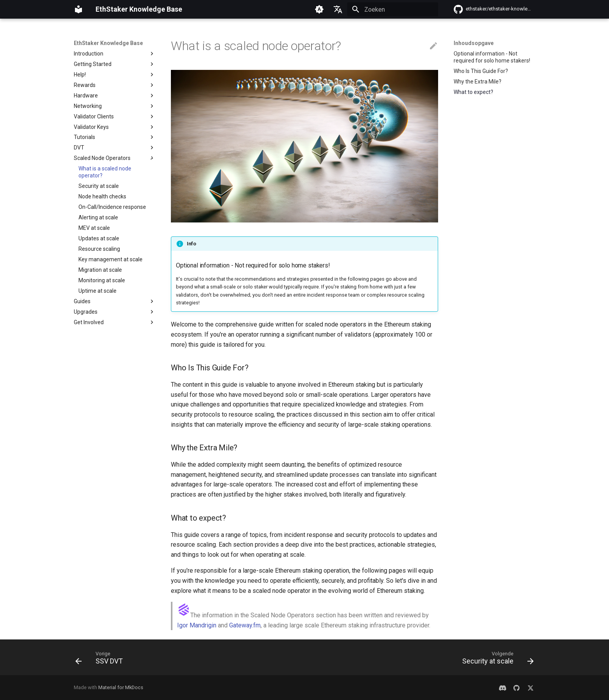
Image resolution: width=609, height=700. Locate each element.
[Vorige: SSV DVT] (101, 660)
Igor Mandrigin (197, 625)
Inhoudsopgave (474, 43)
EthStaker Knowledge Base (108, 43)
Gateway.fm (245, 625)
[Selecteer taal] (338, 9)
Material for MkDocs (121, 687)
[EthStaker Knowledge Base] (78, 9)
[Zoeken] (393, 9)
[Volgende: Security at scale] (496, 660)
